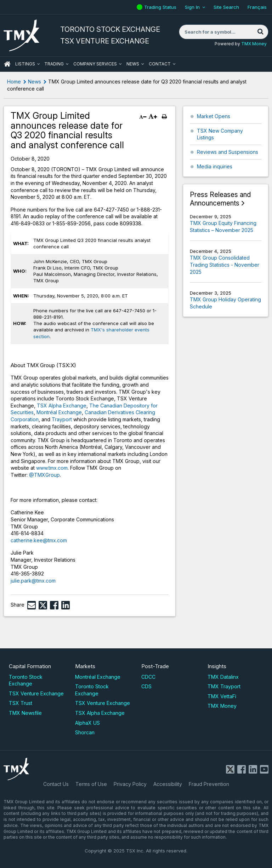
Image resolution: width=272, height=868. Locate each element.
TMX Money (254, 44)
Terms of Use (91, 784)
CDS (146, 686)
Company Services (95, 64)
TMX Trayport (224, 686)
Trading (54, 64)
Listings (25, 64)
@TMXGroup (44, 475)
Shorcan (85, 732)
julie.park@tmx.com (34, 581)
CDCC (148, 677)
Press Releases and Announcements (220, 199)
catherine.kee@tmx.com (39, 540)
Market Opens (214, 116)
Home (14, 82)
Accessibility (168, 784)
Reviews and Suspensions (228, 152)
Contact (160, 64)
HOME (7, 64)
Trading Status (161, 7)
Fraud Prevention (209, 784)
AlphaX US (87, 723)
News (133, 64)
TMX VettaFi (222, 696)
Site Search (226, 7)
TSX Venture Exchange (36, 693)
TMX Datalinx (223, 677)
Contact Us (56, 784)
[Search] (260, 32)
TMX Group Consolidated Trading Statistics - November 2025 (225, 265)
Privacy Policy (130, 784)
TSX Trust (21, 703)
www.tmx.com (52, 468)
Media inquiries (215, 166)
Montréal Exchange (59, 412)
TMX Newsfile (25, 713)
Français (257, 7)
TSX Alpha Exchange (62, 406)
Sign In (192, 7)
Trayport (62, 419)
